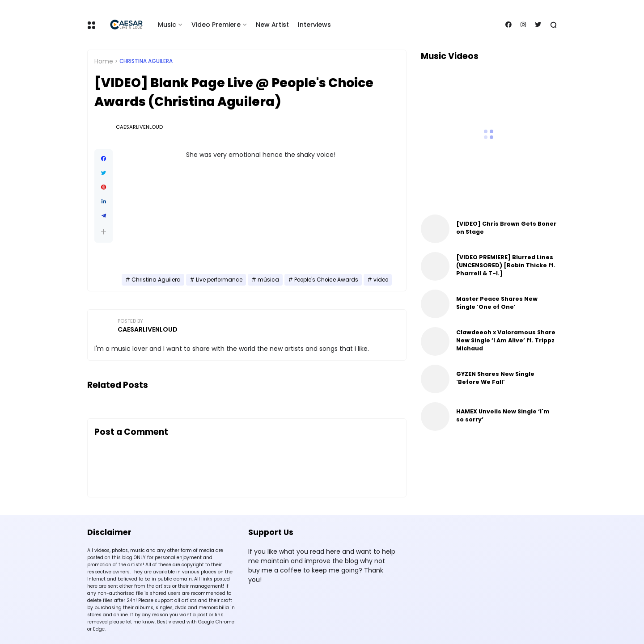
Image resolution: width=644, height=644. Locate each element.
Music (167, 25)
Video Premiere (216, 25)
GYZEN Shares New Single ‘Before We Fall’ (495, 378)
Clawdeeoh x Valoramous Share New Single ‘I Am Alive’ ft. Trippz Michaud (506, 340)
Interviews (314, 25)
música (268, 280)
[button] (104, 232)
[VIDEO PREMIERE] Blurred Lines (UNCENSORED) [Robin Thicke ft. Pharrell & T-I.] (506, 265)
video (381, 280)
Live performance (219, 280)
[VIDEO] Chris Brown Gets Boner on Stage (506, 228)
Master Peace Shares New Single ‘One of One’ (497, 303)
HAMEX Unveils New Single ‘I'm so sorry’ (503, 415)
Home (104, 61)
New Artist (272, 25)
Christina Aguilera (146, 61)
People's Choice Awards (326, 280)
